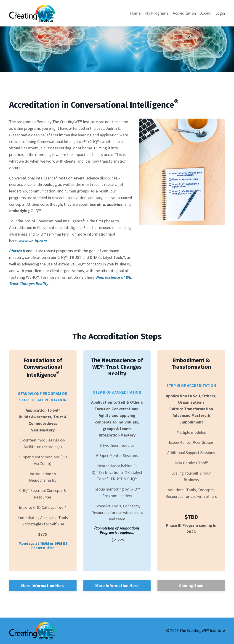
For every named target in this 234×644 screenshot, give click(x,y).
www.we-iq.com (32, 241)
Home (135, 13)
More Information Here (43, 586)
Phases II (17, 251)
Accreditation (184, 13)
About (206, 13)
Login (220, 13)
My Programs (157, 13)
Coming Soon (191, 586)
